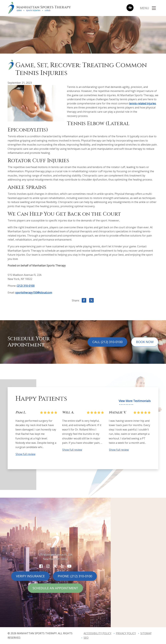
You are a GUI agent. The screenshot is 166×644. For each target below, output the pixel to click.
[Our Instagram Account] (48, 566)
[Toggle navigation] (148, 8)
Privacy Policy (126, 633)
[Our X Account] (55, 566)
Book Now (145, 342)
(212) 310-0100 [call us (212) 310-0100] (26, 286)
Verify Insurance (30, 576)
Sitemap (146, 633)
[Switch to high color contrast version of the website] (130, 8)
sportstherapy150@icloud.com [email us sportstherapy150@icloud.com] (34, 293)
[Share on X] (91, 301)
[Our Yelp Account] (62, 566)
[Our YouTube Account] (69, 566)
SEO (86, 638)
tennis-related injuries (142, 103)
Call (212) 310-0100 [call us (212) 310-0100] (107, 342)
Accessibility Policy (98, 633)
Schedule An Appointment (55, 588)
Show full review (25, 454)
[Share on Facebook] (84, 301)
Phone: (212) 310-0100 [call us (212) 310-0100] (75, 576)
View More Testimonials (135, 401)
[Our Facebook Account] (41, 566)
